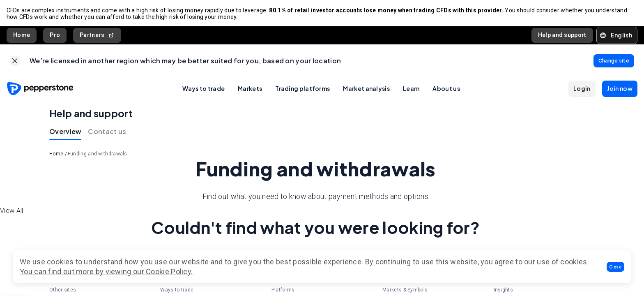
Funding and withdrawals (98, 155)
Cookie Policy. (169, 272)
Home (22, 35)
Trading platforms (302, 89)
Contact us (107, 132)
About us (446, 89)
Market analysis (366, 89)
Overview (65, 132)
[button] (616, 267)
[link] (15, 61)
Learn (411, 89)
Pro (55, 35)
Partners (97, 36)
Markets (250, 89)
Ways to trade (204, 89)
